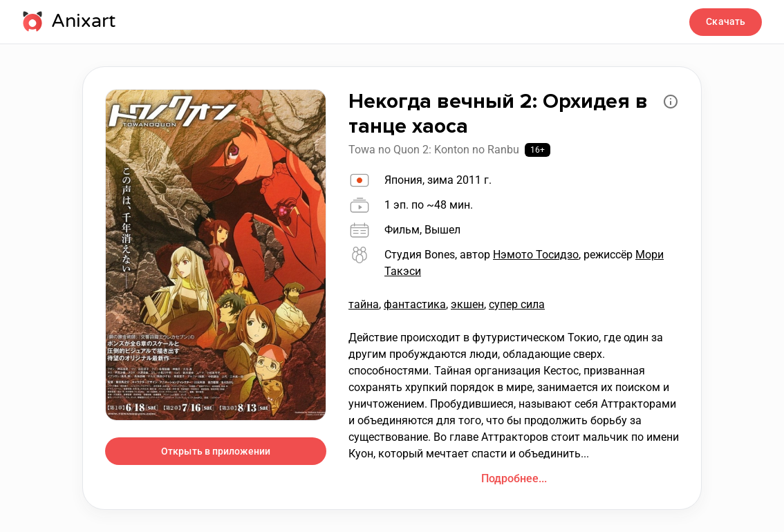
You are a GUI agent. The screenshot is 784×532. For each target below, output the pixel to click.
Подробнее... (514, 478)
